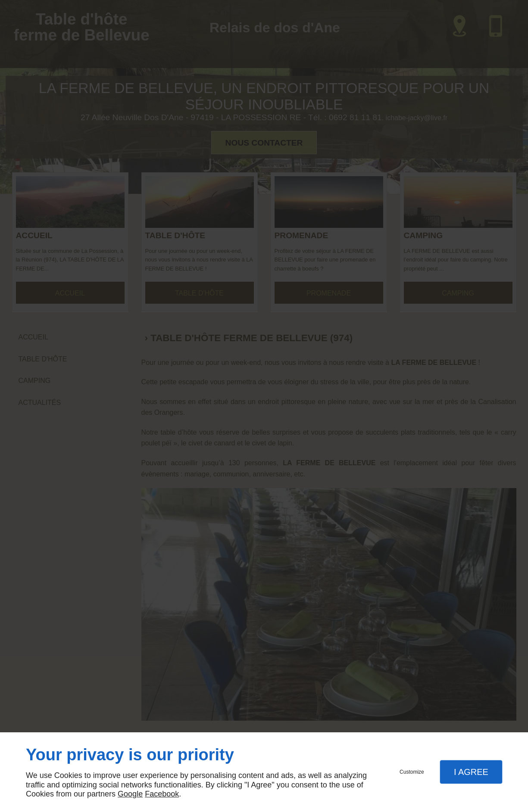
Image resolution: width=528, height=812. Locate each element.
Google (130, 794)
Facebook (162, 794)
